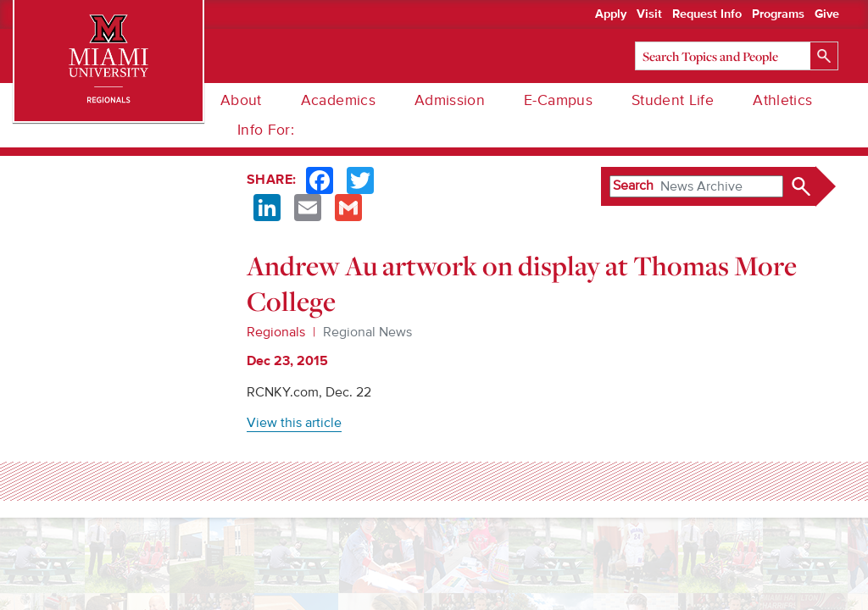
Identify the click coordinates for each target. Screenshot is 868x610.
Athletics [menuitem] (782, 100)
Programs (778, 14)
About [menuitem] (241, 100)
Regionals (276, 332)
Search (633, 186)
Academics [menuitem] (338, 100)
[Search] (737, 56)
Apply (611, 14)
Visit (649, 14)
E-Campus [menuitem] (558, 100)
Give (827, 14)
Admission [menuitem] (450, 100)
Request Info (707, 14)
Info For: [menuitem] (266, 130)
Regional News (367, 332)
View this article (294, 423)
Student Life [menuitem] (673, 100)
